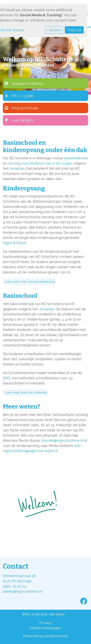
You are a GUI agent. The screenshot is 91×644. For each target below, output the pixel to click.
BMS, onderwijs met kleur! (44, 614)
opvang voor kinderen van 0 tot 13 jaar (40, 163)
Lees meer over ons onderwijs (26, 392)
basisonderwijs (76, 158)
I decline (54, 30)
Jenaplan (17, 168)
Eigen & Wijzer (15, 243)
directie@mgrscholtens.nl (62, 440)
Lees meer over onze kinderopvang (30, 282)
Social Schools (56, 636)
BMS (7, 378)
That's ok (74, 30)
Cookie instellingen (46, 628)
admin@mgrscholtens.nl (23, 591)
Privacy (45, 623)
